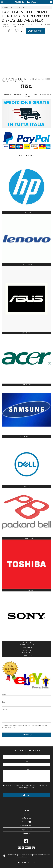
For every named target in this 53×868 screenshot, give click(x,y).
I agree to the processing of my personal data (24, 726)
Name (4, 694)
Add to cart (35, 31)
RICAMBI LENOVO (8, 7)
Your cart (27, 822)
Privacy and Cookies (27, 826)
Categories (26, 818)
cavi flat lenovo (45, 94)
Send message (27, 735)
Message (5, 709)
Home (26, 814)
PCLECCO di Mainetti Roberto (26, 2)
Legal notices (26, 829)
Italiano (32, 862)
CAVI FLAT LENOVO (22, 7)
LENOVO (28, 96)
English (25, 862)
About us (27, 833)
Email (4, 702)
